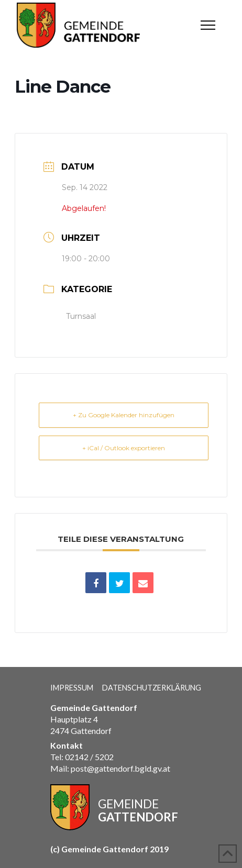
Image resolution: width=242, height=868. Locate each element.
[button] (208, 25)
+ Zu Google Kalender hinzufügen (124, 415)
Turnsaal (81, 316)
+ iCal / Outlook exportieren (124, 448)
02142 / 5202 (89, 757)
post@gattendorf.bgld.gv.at (120, 768)
